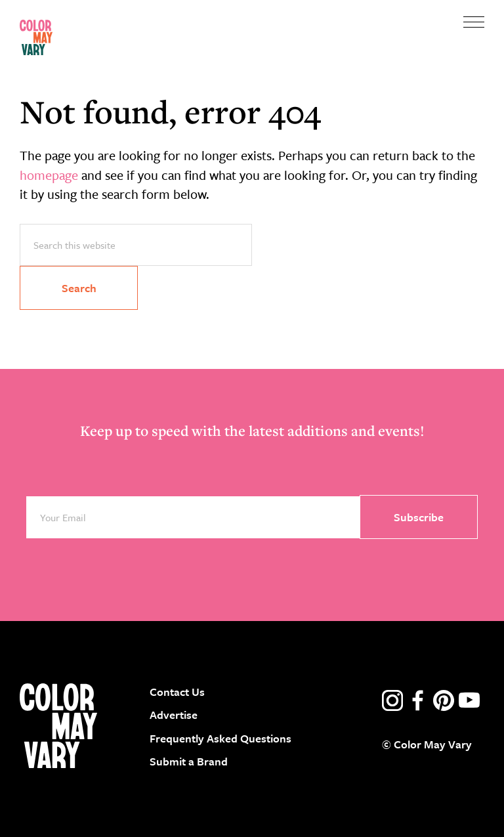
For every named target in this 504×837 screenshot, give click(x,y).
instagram (392, 700)
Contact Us (177, 692)
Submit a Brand (189, 761)
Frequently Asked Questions (220, 738)
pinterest (444, 700)
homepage (49, 175)
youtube (469, 700)
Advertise (174, 715)
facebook (418, 700)
